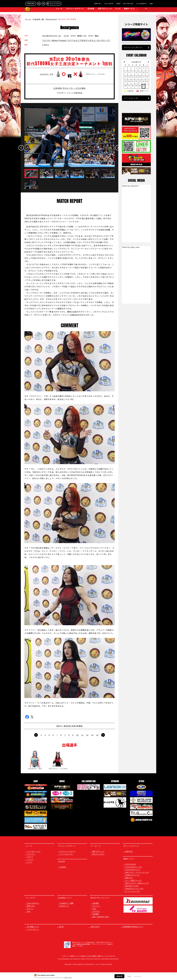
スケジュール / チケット (133, 47)
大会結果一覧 (39, 19)
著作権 (61, 927)
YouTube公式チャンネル (134, 867)
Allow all (119, 976)
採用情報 (96, 914)
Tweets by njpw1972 (130, 186)
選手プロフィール (105, 11)
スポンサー (98, 4)
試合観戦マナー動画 (67, 903)
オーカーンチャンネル (133, 891)
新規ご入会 (31, 906)
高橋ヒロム (129, 878)
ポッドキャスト (129, 4)
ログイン (30, 909)
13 (92, 735)
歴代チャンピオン (99, 854)
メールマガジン (142, 4)
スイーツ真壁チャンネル (134, 880)
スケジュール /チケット (68, 851)
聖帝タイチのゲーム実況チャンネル (137, 883)
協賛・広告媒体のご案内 (101, 917)
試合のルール (64, 906)
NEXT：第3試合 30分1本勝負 (70, 726)
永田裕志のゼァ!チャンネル (135, 888)
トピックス (31, 854)
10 (77, 735)
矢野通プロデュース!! (133, 875)
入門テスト (96, 911)
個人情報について (33, 927)
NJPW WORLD (131, 864)
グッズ (29, 862)
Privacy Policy (68, 977)
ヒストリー (96, 906)
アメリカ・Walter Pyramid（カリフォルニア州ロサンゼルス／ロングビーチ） (77, 40)
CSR (151, 4)
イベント (30, 859)
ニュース (59, 11)
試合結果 (91, 11)
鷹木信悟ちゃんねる (132, 886)
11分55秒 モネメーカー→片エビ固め (70, 88)
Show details (137, 976)
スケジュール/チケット (75, 11)
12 (87, 735)
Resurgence (51, 19)
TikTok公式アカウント (133, 870)
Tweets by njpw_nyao (131, 247)
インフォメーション (34, 851)
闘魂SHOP (129, 851)
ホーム (28, 19)
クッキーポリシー (33, 929)
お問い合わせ (95, 927)
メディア (30, 857)
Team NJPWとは (33, 903)
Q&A (29, 911)
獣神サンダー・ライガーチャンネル (137, 872)
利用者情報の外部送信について (133, 927)
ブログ (118, 4)
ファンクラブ (109, 4)
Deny (129, 976)
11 (82, 735)
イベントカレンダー (131, 98)
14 (97, 735)
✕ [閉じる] (174, 975)
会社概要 (96, 903)
